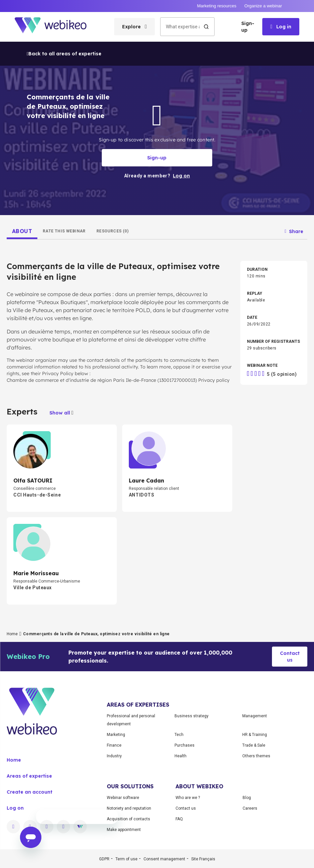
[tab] (22, 231)
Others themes (256, 756)
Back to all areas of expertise (64, 54)
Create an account (30, 792)
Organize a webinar (263, 6)
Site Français (203, 859)
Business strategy (192, 716)
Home (12, 634)
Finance (114, 745)
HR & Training (255, 735)
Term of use (126, 859)
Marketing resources (217, 6)
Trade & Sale (254, 745)
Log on (15, 808)
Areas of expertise (29, 776)
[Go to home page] (56, 27)
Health (181, 756)
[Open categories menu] (134, 27)
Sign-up (248, 27)
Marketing (116, 735)
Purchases (185, 745)
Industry (114, 756)
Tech (179, 735)
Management (255, 716)
